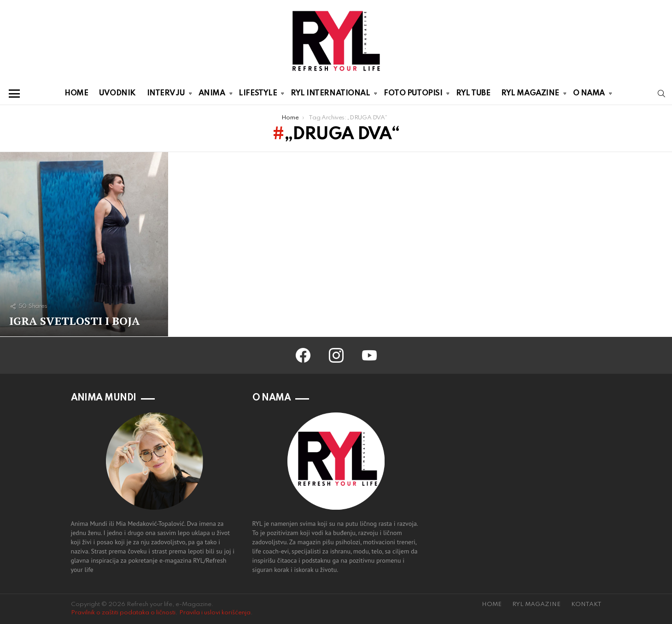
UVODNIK (117, 93)
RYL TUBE (473, 93)
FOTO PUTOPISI (413, 95)
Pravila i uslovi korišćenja (215, 613)
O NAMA (589, 95)
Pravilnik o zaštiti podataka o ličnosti (123, 613)
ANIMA (212, 95)
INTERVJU (166, 95)
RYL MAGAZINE (530, 95)
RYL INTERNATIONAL (330, 95)
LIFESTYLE (258, 95)
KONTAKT (586, 604)
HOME (76, 93)
